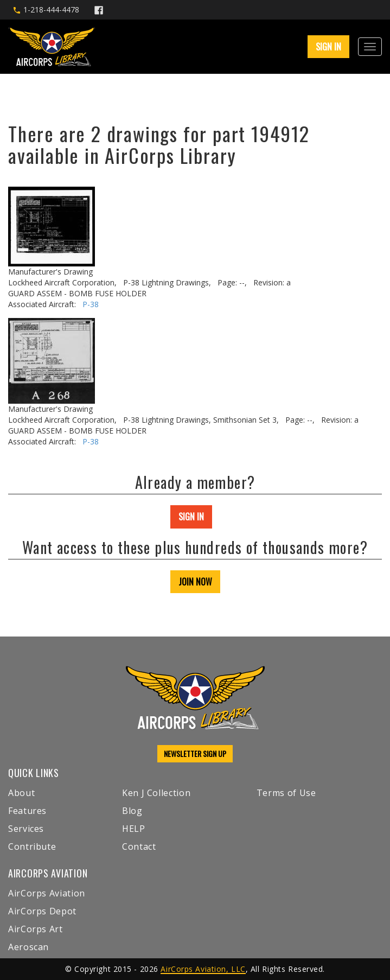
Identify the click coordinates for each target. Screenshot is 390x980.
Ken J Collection (156, 793)
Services (26, 829)
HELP (134, 829)
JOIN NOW (195, 582)
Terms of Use (286, 793)
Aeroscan (28, 947)
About (21, 793)
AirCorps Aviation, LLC (203, 969)
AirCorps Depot (42, 911)
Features (27, 811)
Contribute (32, 847)
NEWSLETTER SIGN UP (195, 753)
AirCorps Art (36, 929)
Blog (132, 811)
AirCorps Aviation (47, 893)
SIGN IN (328, 47)
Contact (139, 847)
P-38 (91, 304)
